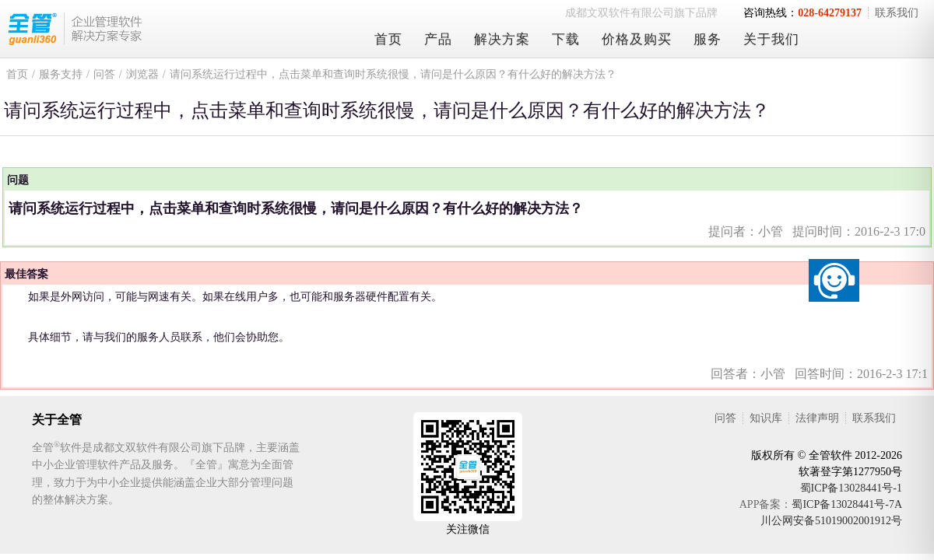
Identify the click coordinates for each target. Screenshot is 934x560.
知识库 (766, 418)
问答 (104, 74)
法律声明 (817, 418)
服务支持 (61, 74)
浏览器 (142, 74)
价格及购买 (637, 39)
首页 (388, 39)
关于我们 (771, 39)
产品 (438, 39)
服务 (708, 39)
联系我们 (897, 13)
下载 (566, 39)
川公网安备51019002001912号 (831, 521)
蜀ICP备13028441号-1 (851, 488)
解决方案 (502, 39)
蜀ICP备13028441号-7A (847, 504)
